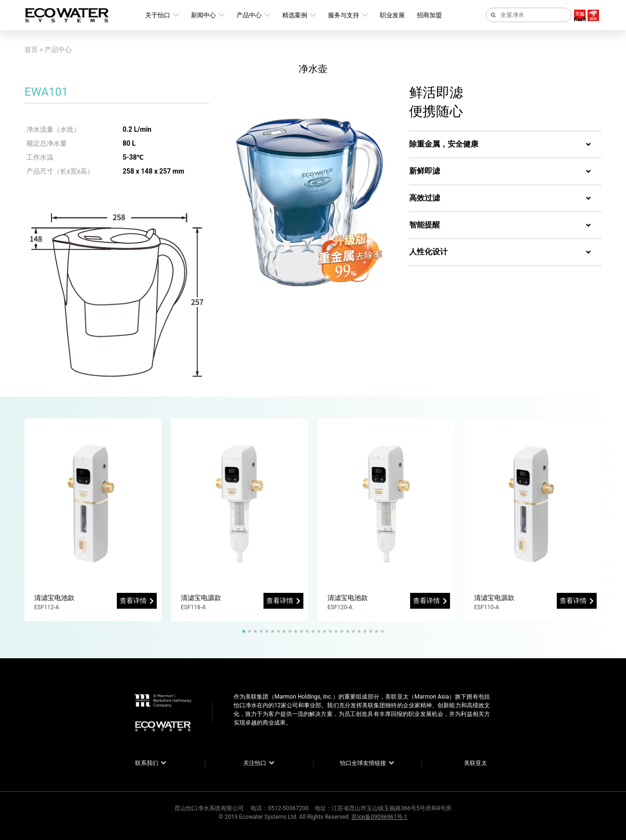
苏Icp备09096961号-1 (379, 817)
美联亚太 (476, 763)
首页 (31, 50)
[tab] (505, 145)
